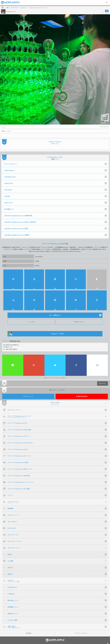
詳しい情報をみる (55, 315)
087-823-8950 (11, 349)
